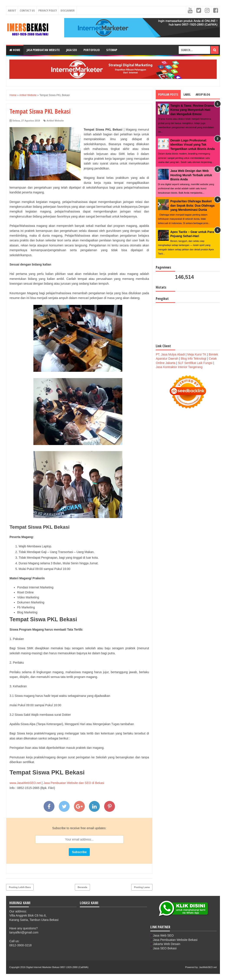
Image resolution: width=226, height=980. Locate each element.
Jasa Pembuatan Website (43, 50)
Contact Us (27, 10)
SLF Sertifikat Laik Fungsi (195, 363)
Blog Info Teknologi (193, 359)
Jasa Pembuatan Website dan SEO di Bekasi (74, 783)
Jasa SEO (72, 50)
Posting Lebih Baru (20, 887)
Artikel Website (55, 121)
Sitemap (112, 50)
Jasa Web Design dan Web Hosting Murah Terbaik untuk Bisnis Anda (191, 175)
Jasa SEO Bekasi (165, 948)
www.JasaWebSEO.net (25, 783)
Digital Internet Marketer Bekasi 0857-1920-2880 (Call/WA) (57, 967)
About (12, 10)
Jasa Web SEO (163, 935)
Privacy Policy (48, 10)
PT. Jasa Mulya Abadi (170, 354)
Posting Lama (142, 887)
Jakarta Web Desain (167, 944)
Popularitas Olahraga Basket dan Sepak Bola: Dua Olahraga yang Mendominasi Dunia (192, 205)
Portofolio (92, 50)
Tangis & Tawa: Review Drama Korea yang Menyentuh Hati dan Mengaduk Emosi (192, 110)
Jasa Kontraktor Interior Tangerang (179, 367)
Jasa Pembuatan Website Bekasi (175, 940)
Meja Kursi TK (197, 354)
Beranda (82, 887)
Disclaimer (68, 10)
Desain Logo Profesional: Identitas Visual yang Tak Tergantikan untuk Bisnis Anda (192, 145)
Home (15, 50)
